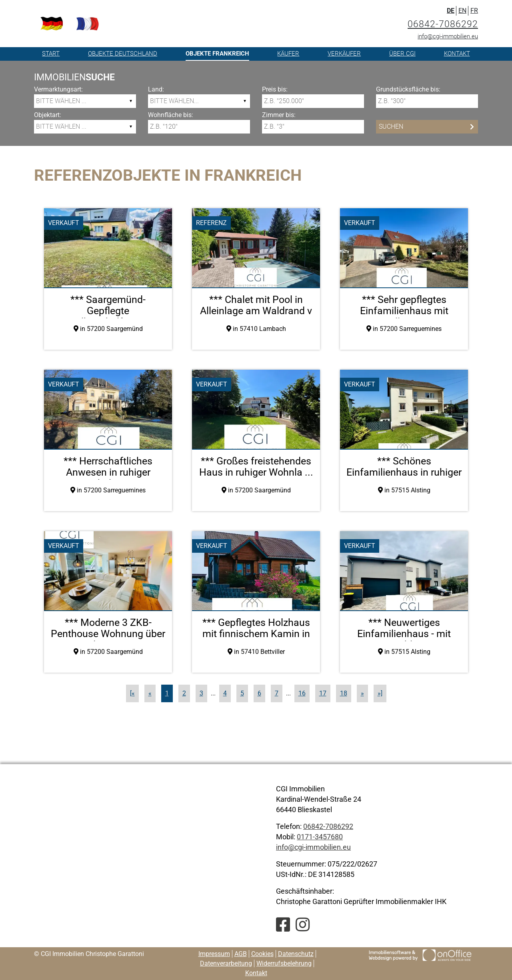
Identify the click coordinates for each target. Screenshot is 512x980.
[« (132, 693)
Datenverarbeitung (226, 963)
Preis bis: (275, 89)
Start (51, 54)
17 (323, 693)
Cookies (262, 954)
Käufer (288, 54)
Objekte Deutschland (123, 54)
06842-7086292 (443, 24)
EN (462, 11)
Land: (156, 89)
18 (344, 693)
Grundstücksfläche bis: (408, 89)
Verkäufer (344, 54)
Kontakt (457, 54)
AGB (241, 954)
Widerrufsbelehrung (284, 963)
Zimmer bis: (279, 115)
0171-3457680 (320, 837)
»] (380, 693)
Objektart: (48, 115)
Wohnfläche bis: (171, 115)
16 (302, 693)
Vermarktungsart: (58, 89)
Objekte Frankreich (217, 54)
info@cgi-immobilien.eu (448, 36)
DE (451, 11)
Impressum (214, 954)
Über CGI (402, 54)
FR (474, 11)
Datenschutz (296, 954)
